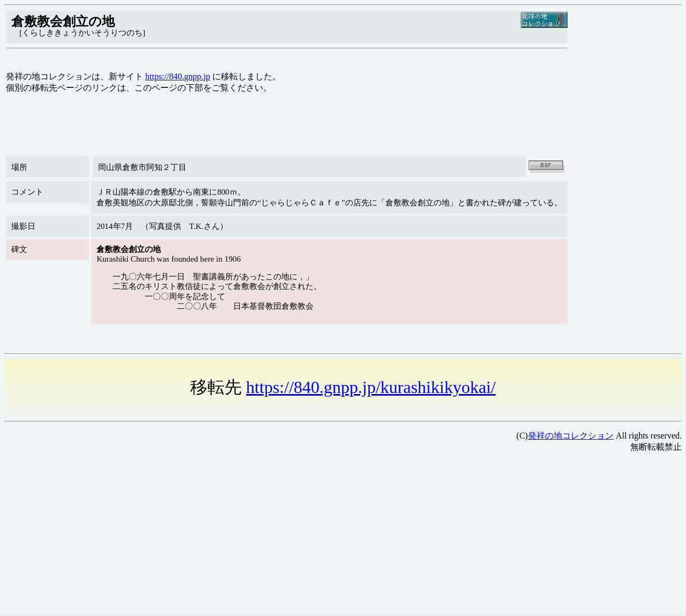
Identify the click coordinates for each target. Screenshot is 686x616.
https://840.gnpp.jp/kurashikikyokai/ (371, 387)
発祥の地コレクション (571, 436)
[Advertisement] (326, 537)
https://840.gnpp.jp (178, 76)
